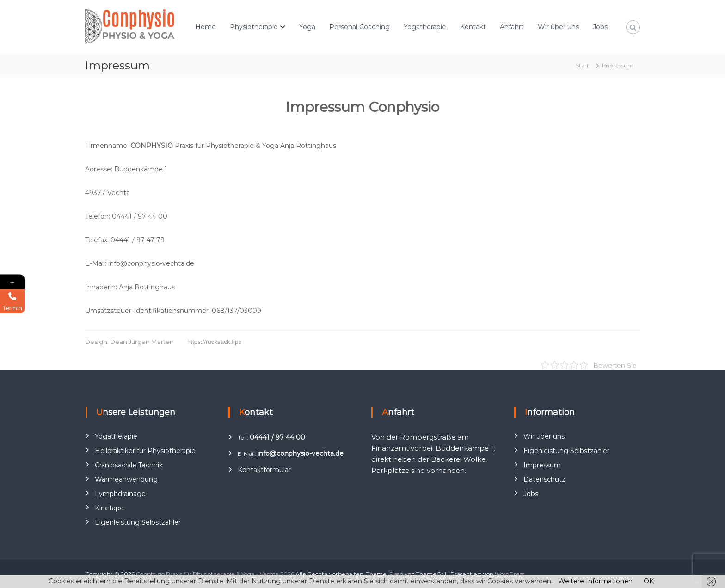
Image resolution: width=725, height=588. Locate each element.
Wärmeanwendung (126, 479)
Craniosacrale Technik (129, 465)
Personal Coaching (359, 27)
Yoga (307, 27)
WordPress (510, 574)
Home (206, 27)
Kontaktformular (264, 470)
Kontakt (473, 27)
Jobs (600, 27)
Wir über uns (558, 27)
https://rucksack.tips (214, 342)
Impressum (542, 465)
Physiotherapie (254, 27)
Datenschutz (544, 479)
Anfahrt (512, 27)
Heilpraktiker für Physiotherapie (145, 451)
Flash (396, 574)
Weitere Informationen (595, 581)
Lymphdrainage (120, 494)
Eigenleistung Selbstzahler (138, 522)
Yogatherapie (425, 27)
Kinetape (109, 508)
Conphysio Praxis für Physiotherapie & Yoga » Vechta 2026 (215, 574)
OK (649, 581)
